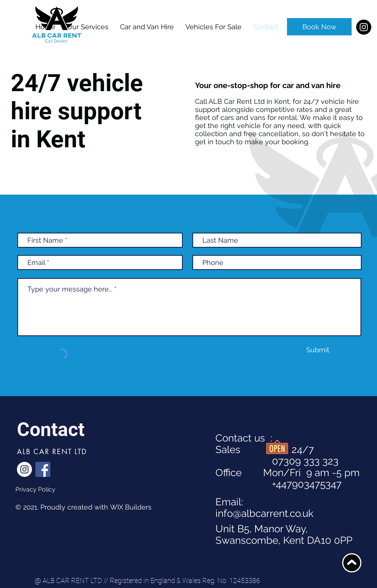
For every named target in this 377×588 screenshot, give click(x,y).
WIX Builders (131, 507)
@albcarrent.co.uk (273, 513)
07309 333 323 (277, 461)
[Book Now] (319, 27)
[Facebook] (43, 469)
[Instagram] (364, 27)
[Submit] (318, 350)
